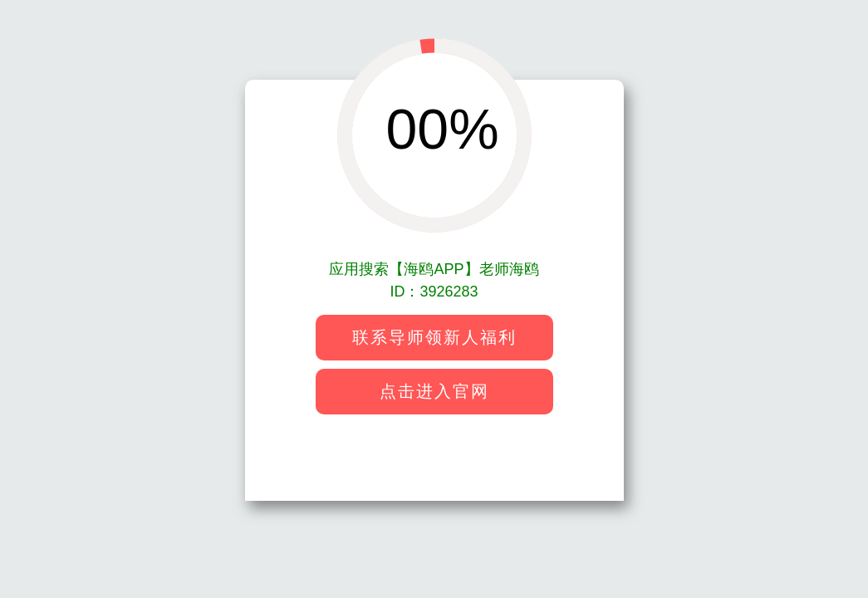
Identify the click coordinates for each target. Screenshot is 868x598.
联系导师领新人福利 (434, 337)
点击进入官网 (434, 391)
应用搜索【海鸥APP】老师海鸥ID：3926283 (434, 280)
